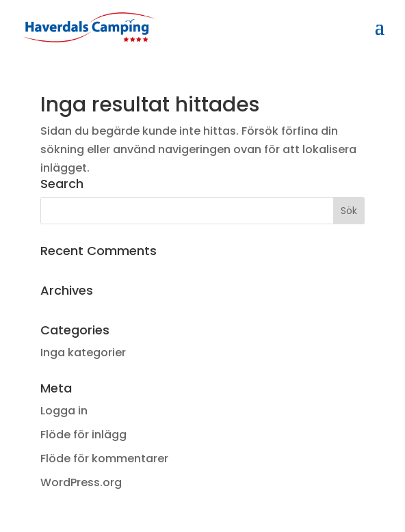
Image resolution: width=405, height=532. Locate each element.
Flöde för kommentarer (104, 458)
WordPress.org (81, 482)
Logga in (64, 411)
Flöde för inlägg (83, 435)
